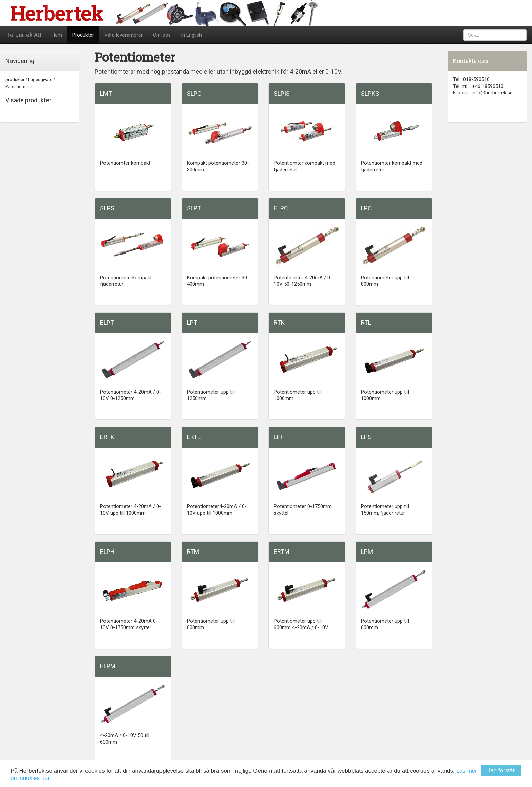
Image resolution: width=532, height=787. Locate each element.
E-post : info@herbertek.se (483, 93)
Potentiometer (19, 86)
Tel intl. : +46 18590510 (478, 86)
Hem (57, 35)
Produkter (83, 35)
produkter (15, 80)
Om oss (162, 35)
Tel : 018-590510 (471, 79)
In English (191, 35)
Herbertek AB (23, 35)
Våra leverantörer (123, 35)
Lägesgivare (40, 80)
